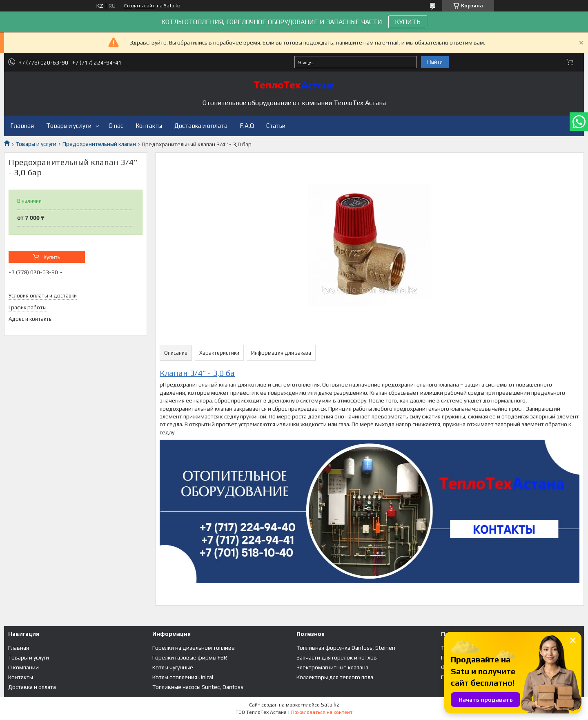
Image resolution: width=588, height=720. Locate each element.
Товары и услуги (69, 126)
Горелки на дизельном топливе (194, 648)
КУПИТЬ (408, 22)
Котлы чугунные (173, 667)
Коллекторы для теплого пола (335, 677)
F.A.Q (247, 126)
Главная (22, 126)
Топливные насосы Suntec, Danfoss (198, 687)
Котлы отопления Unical (183, 677)
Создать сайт (139, 6)
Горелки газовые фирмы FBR (190, 657)
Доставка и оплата (201, 126)
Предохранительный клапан (99, 144)
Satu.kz (330, 705)
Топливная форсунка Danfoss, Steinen (346, 648)
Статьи (276, 126)
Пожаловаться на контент (322, 712)
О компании (23, 667)
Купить (52, 257)
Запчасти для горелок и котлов (337, 657)
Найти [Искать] (435, 62)
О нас (116, 126)
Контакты (149, 126)
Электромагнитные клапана (332, 667)
